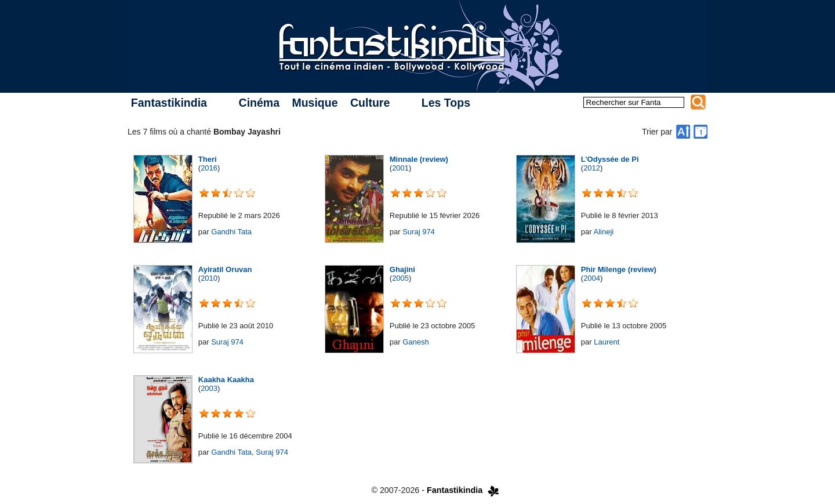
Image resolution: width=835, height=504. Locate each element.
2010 (209, 278)
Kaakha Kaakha (226, 380)
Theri (208, 159)
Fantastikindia (169, 103)
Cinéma (259, 103)
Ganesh (416, 342)
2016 (209, 168)
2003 (209, 388)
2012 (592, 168)
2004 (592, 278)
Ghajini (402, 269)
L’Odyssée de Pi (610, 159)
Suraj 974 (419, 232)
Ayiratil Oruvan (225, 269)
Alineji (603, 232)
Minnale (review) (419, 159)
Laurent (607, 342)
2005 (400, 278)
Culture (370, 103)
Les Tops (446, 103)
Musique (315, 103)
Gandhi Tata (231, 232)
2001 (400, 168)
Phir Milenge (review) (619, 269)
